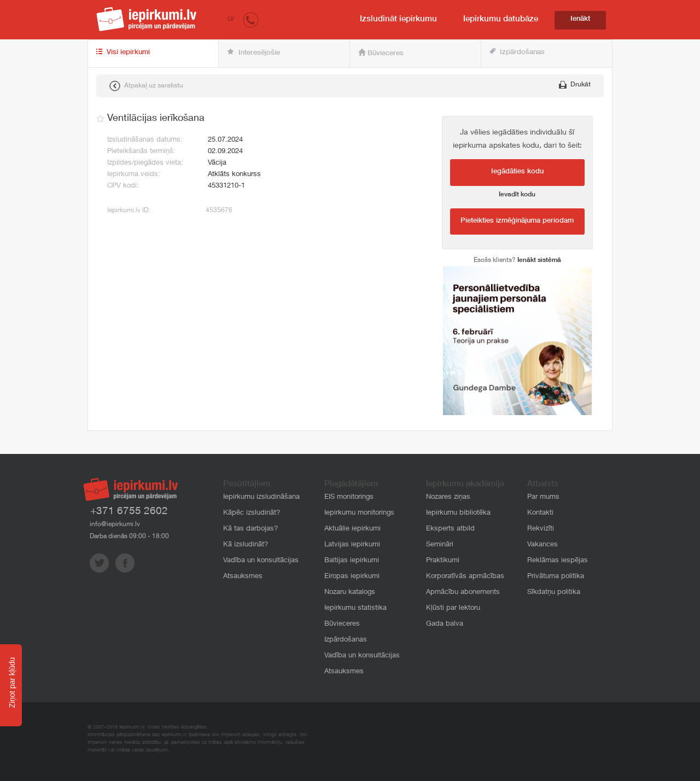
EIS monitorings (349, 497)
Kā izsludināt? (246, 545)
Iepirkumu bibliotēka (458, 513)
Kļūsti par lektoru (453, 608)
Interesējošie (253, 53)
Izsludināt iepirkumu (398, 19)
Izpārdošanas (517, 52)
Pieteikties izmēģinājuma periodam (517, 221)
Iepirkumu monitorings (359, 513)
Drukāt (575, 85)
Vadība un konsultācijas (261, 561)
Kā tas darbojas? (250, 529)
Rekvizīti (541, 529)
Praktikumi (443, 561)
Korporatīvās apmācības (465, 577)
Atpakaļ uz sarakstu (146, 86)
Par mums (543, 497)
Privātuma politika (556, 577)
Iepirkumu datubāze (501, 19)
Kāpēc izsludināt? (252, 513)
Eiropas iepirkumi (352, 577)
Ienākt (580, 19)
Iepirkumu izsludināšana (261, 497)
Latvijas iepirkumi (352, 545)
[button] (251, 19)
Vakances (542, 545)
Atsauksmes (243, 577)
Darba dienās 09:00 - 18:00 (129, 537)
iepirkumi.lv (147, 19)
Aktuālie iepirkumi (352, 529)
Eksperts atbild (450, 529)
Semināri (440, 545)
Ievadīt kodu (517, 195)
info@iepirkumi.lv (115, 524)
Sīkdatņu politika (554, 593)
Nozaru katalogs (350, 593)
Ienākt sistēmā (539, 260)
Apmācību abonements (463, 593)
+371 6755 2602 (129, 512)
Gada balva (445, 624)
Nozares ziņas (448, 497)
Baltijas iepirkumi (352, 561)
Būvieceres (381, 53)
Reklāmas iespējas (558, 561)
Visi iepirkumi (123, 53)
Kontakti (540, 513)
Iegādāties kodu (517, 172)
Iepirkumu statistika (355, 608)
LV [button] (231, 19)
